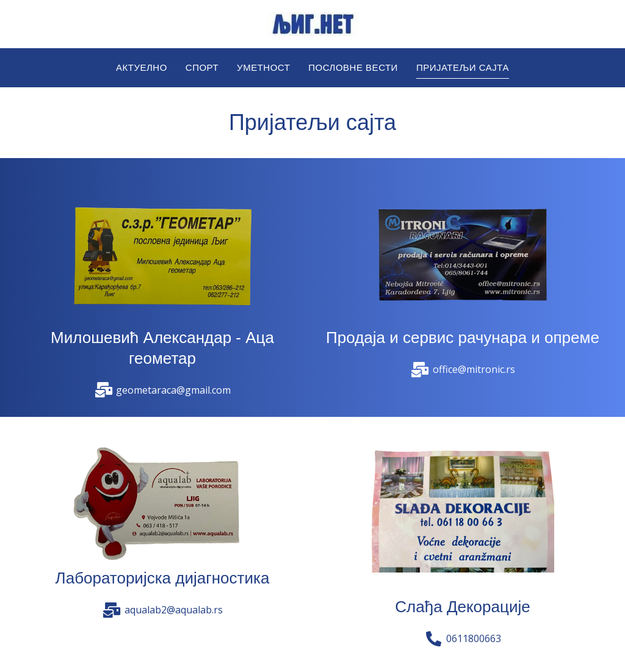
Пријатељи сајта (463, 67)
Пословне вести (353, 67)
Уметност (263, 67)
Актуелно (142, 67)
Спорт (202, 67)
